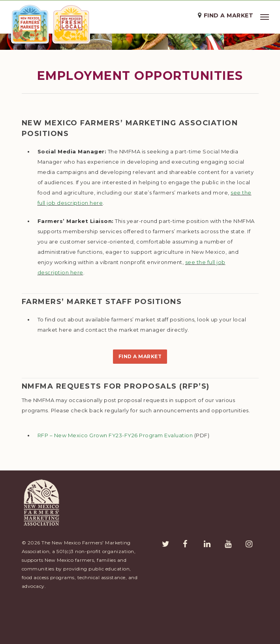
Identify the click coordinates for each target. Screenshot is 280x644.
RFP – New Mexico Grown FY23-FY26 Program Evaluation (115, 481)
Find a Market (229, 15)
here (96, 248)
